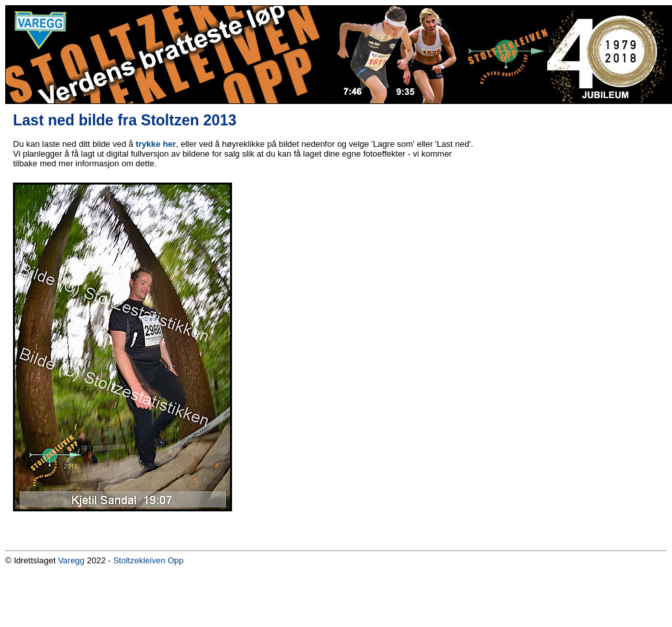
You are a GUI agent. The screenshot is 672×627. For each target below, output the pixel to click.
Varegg (71, 560)
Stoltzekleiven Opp (148, 560)
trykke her (156, 144)
